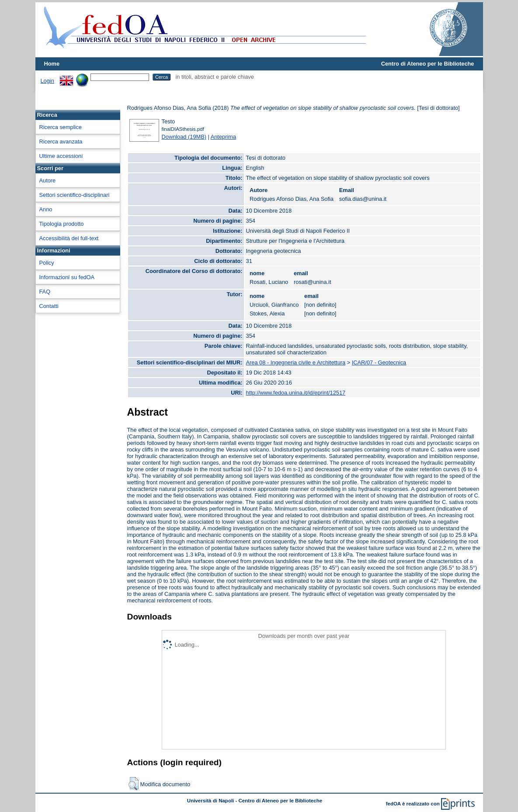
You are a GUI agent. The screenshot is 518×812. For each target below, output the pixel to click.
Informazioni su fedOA (67, 277)
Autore (48, 180)
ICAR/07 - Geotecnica (379, 362)
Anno (46, 209)
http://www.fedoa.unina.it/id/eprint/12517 (296, 393)
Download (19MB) (184, 137)
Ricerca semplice (61, 127)
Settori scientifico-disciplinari (75, 195)
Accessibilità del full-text (69, 238)
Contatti (49, 306)
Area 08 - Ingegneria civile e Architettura (296, 362)
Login (47, 81)
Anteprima (223, 137)
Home (52, 64)
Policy (47, 263)
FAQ (45, 292)
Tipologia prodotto (62, 224)
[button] (134, 784)
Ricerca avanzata (61, 142)
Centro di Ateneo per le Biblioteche (428, 64)
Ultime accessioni (61, 156)
